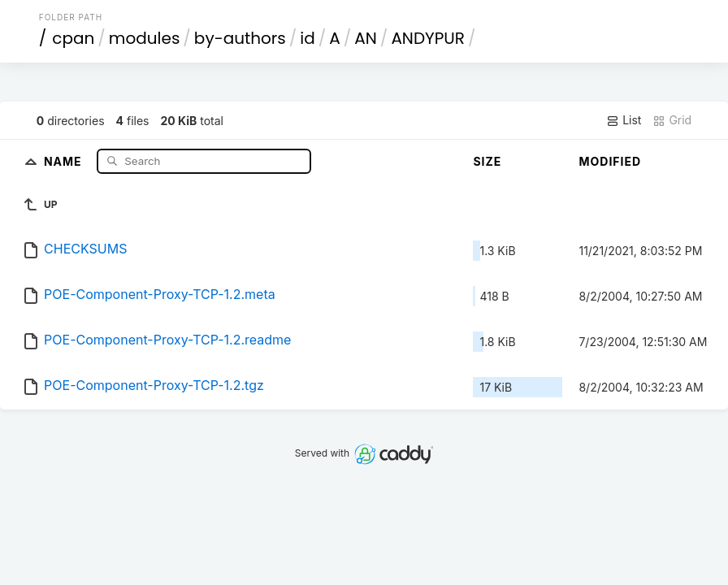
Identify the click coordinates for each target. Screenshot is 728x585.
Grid (672, 120)
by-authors (240, 38)
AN (366, 38)
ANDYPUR (428, 38)
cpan (73, 38)
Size (487, 161)
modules (144, 38)
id (307, 38)
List (624, 120)
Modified (610, 161)
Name (65, 160)
